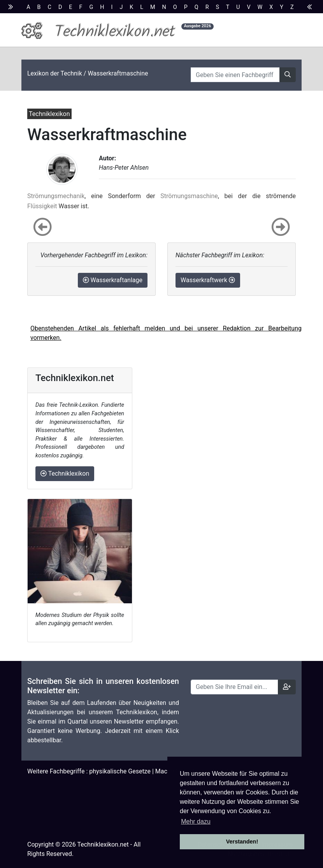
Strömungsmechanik (56, 196)
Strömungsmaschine (189, 196)
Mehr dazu (196, 821)
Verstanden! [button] (242, 842)
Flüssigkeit (42, 206)
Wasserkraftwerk (208, 280)
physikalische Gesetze (120, 771)
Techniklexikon (65, 474)
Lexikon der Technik (55, 73)
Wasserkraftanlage (113, 280)
